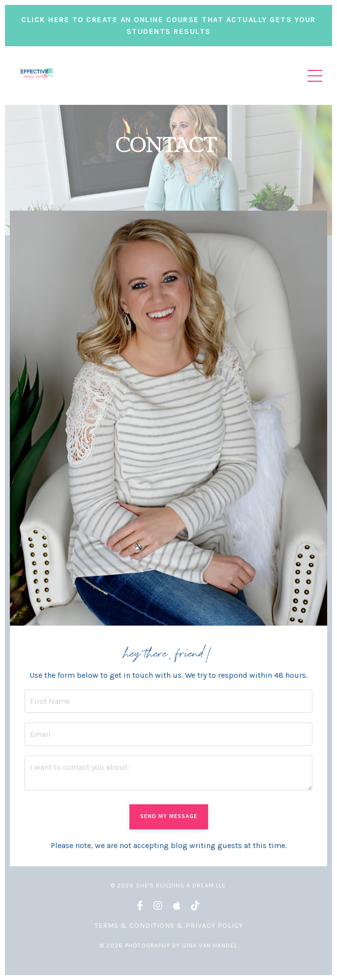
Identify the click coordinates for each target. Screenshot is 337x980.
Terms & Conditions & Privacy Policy (169, 926)
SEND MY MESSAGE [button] (169, 816)
